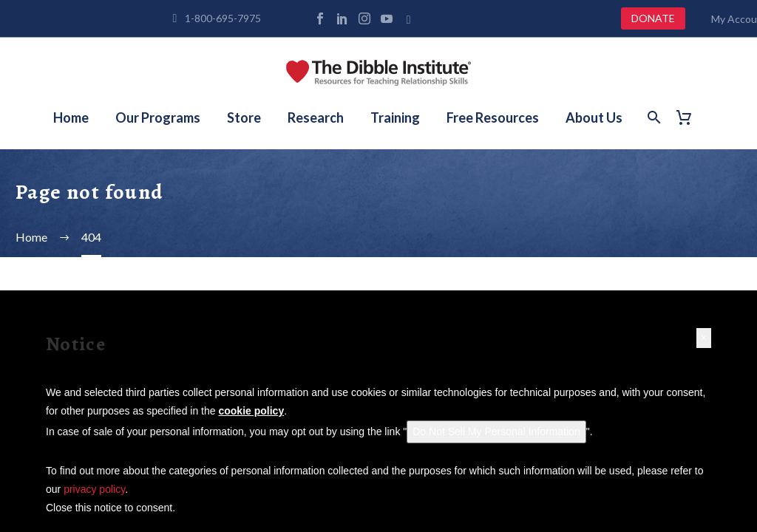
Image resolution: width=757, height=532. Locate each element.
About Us (594, 117)
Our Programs (158, 117)
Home (71, 117)
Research (316, 117)
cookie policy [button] (251, 411)
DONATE (653, 18)
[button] (704, 338)
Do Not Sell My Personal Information (496, 432)
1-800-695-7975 (223, 18)
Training (395, 117)
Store (244, 117)
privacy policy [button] (94, 489)
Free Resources (493, 117)
